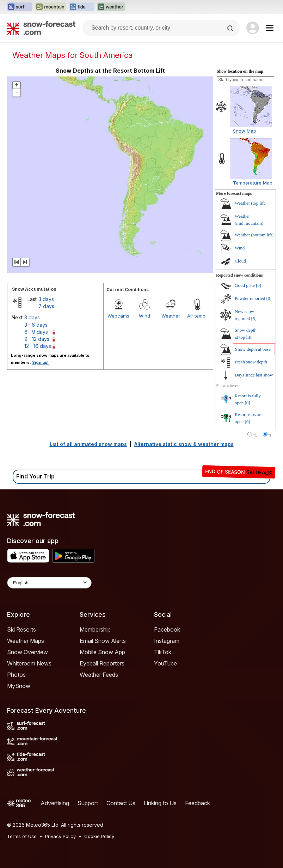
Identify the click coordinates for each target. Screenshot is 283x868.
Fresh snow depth (251, 362)
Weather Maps (26, 641)
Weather (171, 316)
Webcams (118, 316)
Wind (144, 316)
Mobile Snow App (102, 652)
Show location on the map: (241, 71)
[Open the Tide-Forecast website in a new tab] (81, 7)
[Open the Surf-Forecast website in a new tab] (20, 7)
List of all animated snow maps (88, 444)
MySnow (19, 686)
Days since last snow (254, 375)
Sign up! (40, 362)
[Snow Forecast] (41, 28)
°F (270, 435)
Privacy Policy (60, 836)
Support (88, 803)
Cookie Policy (99, 836)
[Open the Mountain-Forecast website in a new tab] (51, 7)
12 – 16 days (38, 346)
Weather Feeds (99, 675)
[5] (254, 318)
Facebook (167, 629)
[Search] (231, 28)
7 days (46, 306)
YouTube (165, 663)
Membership (95, 629)
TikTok (163, 652)
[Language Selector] (49, 583)
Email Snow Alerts (103, 641)
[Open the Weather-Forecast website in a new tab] (111, 7)
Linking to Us (160, 803)
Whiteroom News (29, 663)
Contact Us (121, 803)
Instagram (167, 641)
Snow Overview (27, 652)
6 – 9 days (36, 332)
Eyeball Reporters (102, 663)
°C (255, 435)
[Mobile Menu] (270, 28)
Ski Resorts (21, 629)
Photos (16, 675)
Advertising (55, 803)
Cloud (240, 261)
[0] (259, 285)
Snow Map (245, 131)
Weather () (251, 203)
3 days (46, 299)
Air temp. (197, 316)
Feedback (198, 803)
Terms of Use (22, 836)
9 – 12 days (37, 339)
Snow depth (253, 349)
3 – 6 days (36, 325)
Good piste (245, 285)
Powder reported (250, 298)
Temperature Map (253, 183)
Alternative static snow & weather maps (184, 444)
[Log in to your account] (253, 28)
